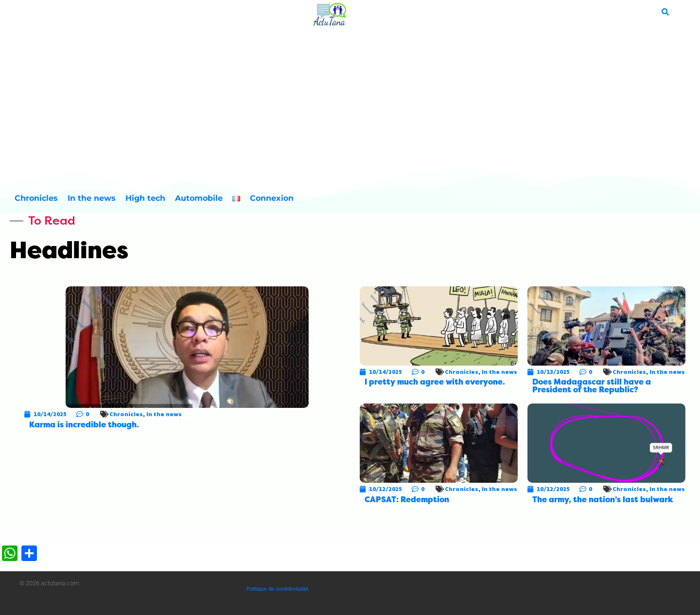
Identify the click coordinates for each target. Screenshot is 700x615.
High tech (145, 198)
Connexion (272, 198)
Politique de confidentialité (278, 589)
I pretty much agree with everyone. (435, 382)
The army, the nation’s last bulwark (603, 500)
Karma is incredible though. (84, 425)
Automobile (199, 198)
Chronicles (36, 198)
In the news (92, 198)
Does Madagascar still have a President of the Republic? (592, 386)
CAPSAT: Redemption (407, 500)
